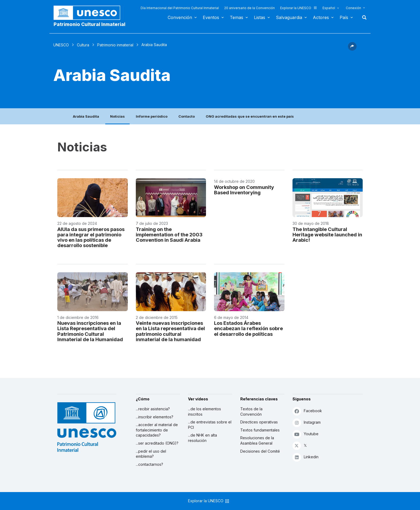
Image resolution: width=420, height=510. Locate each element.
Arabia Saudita (86, 116)
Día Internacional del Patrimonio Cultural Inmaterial (180, 8)
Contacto (187, 116)
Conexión (353, 8)
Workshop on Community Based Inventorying (244, 190)
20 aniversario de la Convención (250, 8)
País (344, 17)
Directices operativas (259, 422)
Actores (321, 17)
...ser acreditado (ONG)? (157, 443)
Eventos (211, 17)
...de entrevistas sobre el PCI (210, 425)
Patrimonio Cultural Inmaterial (89, 24)
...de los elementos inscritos (205, 412)
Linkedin (305, 457)
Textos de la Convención (251, 412)
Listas (260, 17)
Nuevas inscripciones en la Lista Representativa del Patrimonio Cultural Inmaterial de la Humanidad (90, 331)
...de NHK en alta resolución (202, 438)
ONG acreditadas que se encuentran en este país (250, 116)
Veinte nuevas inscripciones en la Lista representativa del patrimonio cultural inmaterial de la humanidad (170, 331)
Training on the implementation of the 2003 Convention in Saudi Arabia (169, 234)
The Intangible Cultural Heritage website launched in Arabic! (327, 234)
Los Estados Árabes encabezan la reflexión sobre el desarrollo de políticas (248, 328)
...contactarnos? (149, 464)
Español (329, 8)
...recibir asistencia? (153, 409)
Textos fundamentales (260, 430)
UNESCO (61, 45)
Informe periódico (152, 116)
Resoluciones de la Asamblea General (257, 440)
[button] (352, 49)
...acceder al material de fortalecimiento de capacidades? (157, 430)
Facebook (307, 411)
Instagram (307, 422)
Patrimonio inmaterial (115, 45)
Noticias (117, 116)
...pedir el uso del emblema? (151, 454)
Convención (180, 17)
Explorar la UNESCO (299, 8)
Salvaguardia (289, 17)
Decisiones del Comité (260, 451)
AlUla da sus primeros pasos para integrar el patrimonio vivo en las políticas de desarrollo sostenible (91, 237)
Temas (237, 17)
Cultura (83, 45)
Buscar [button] (363, 17)
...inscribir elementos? (155, 417)
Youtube (305, 434)
